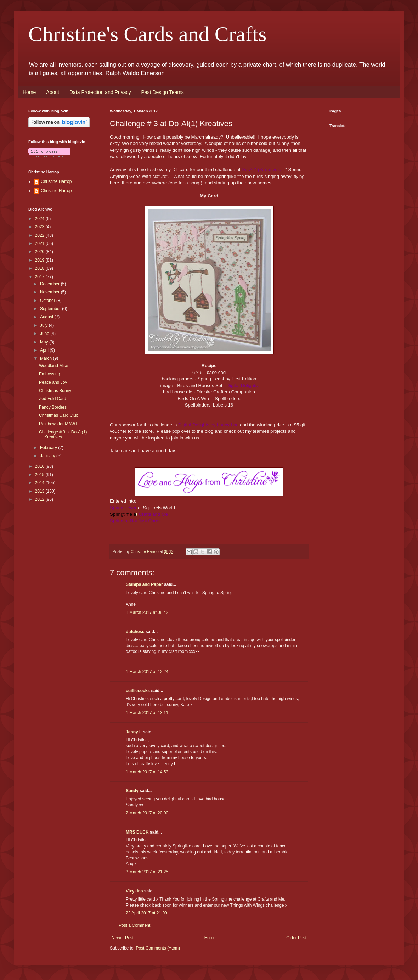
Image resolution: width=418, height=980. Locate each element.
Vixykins (134, 891)
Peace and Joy (53, 382)
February (49, 448)
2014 (40, 483)
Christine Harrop (56, 181)
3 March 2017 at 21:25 (147, 872)
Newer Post (123, 938)
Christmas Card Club (59, 415)
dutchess (135, 632)
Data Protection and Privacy (100, 92)
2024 (40, 219)
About (53, 92)
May (45, 342)
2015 (40, 475)
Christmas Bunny (55, 391)
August (47, 317)
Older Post (296, 938)
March (47, 358)
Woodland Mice (54, 366)
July (44, 325)
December (50, 284)
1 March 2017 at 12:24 (147, 672)
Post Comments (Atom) (158, 948)
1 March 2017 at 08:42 (147, 612)
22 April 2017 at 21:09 (146, 913)
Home (29, 92)
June (45, 334)
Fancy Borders (53, 407)
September (51, 309)
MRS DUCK (137, 832)
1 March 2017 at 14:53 (147, 772)
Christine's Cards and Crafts (147, 34)
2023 (40, 227)
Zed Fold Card (53, 399)
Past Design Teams (162, 92)
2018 (40, 268)
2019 (40, 260)
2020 (40, 252)
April (45, 350)
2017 (40, 277)
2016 (40, 466)
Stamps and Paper (144, 584)
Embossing (49, 374)
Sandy (132, 791)
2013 (40, 491)
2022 (40, 235)
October (48, 301)
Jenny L (134, 732)
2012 (40, 499)
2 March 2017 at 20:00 (147, 813)
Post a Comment (134, 925)
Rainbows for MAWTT (60, 424)
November (50, 292)
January (48, 456)
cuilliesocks (138, 691)
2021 (40, 243)
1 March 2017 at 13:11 (147, 713)
